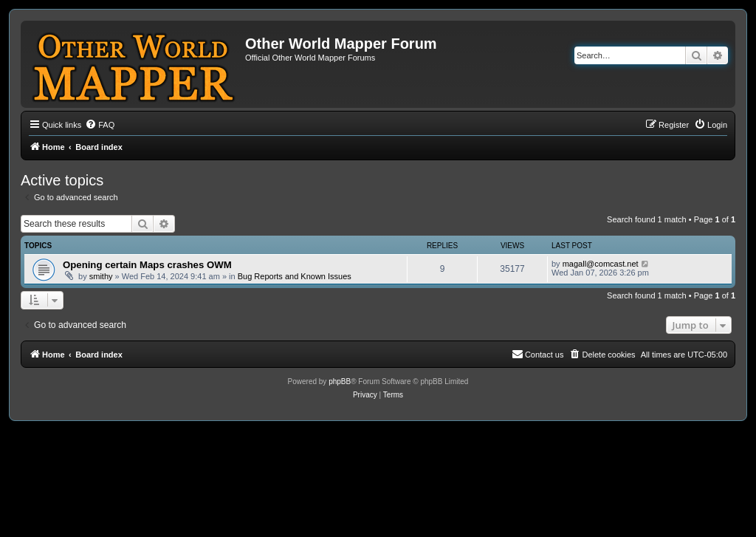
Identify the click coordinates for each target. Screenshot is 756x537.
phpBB (340, 382)
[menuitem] (100, 125)
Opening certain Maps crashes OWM (147, 265)
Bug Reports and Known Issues (295, 276)
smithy (101, 276)
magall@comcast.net (601, 264)
